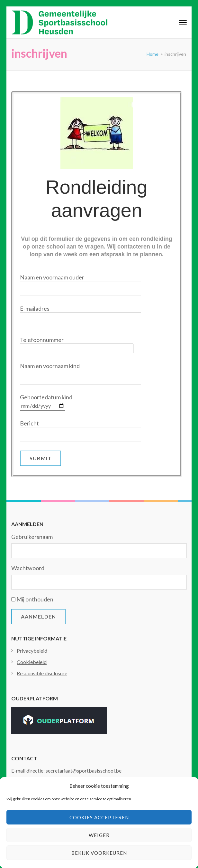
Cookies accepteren (99, 817)
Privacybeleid (32, 651)
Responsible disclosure (42, 673)
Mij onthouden (35, 599)
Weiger (99, 835)
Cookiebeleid (32, 662)
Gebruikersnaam (32, 537)
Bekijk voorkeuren (99, 853)
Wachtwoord (28, 568)
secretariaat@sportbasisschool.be (84, 770)
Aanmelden (38, 616)
